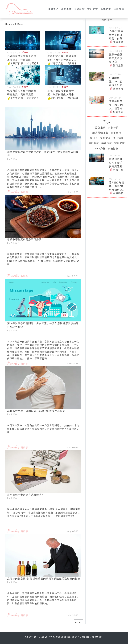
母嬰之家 (106, 9)
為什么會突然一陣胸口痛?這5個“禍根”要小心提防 (36, 411)
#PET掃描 (57, 98)
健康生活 (53, 9)
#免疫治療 (17, 98)
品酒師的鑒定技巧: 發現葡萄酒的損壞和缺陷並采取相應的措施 (44, 578)
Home (9, 24)
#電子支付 (57, 63)
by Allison (13, 159)
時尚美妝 (66, 9)
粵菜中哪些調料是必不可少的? (25, 239)
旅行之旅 (93, 9)
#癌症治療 (33, 98)
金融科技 (79, 9)
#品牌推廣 (17, 63)
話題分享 (119, 9)
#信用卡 (72, 63)
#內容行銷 (33, 63)
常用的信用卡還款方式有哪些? (25, 495)
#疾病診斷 (74, 98)
